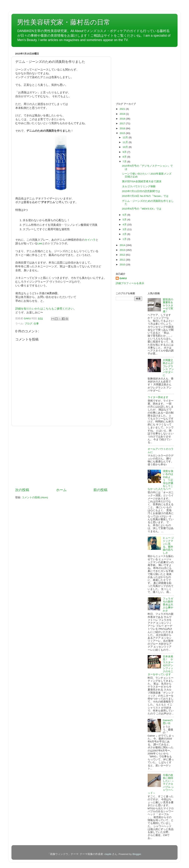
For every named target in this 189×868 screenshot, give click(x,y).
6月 (125, 215)
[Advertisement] (61, 457)
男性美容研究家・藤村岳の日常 (64, 22)
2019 (123, 114)
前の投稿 (100, 490)
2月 (125, 234)
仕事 (36, 324)
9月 (125, 152)
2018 (123, 119)
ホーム (61, 490)
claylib (108, 854)
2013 (123, 250)
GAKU (123, 278)
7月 (125, 162)
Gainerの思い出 (168, 722)
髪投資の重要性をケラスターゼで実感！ (168, 305)
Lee (40, 243)
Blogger (137, 854)
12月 (126, 137)
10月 (126, 147)
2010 (123, 265)
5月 (125, 220)
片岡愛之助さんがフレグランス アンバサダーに (168, 368)
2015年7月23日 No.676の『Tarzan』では (145, 196)
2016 (123, 128)
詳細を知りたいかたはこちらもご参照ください (44, 309)
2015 (123, 133)
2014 (123, 245)
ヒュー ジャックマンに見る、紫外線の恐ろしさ (168, 545)
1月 (125, 239)
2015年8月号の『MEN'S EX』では (142, 209)
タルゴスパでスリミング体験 (139, 186)
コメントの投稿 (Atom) (35, 497)
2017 (123, 123)
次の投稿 (22, 490)
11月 (126, 142)
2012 (123, 255)
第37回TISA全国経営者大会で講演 (142, 181)
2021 (123, 109)
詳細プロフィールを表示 (130, 283)
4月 (125, 225)
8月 (125, 157)
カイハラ (90, 240)
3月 (125, 229)
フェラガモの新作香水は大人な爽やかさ (168, 605)
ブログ (28, 324)
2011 (123, 260)
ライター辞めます (158, 397)
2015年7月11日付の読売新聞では (141, 191)
